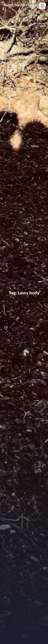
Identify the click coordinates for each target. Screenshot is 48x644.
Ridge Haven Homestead (25, 5)
